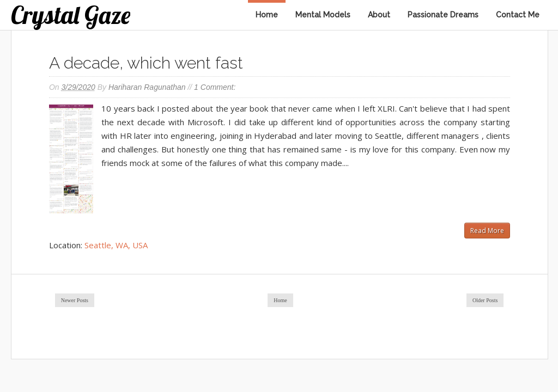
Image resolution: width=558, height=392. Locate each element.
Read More (487, 231)
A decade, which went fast (146, 63)
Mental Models (323, 15)
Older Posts (485, 300)
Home (267, 15)
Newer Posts (75, 300)
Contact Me (518, 15)
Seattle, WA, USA (116, 245)
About (379, 15)
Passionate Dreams (443, 15)
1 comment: (215, 87)
